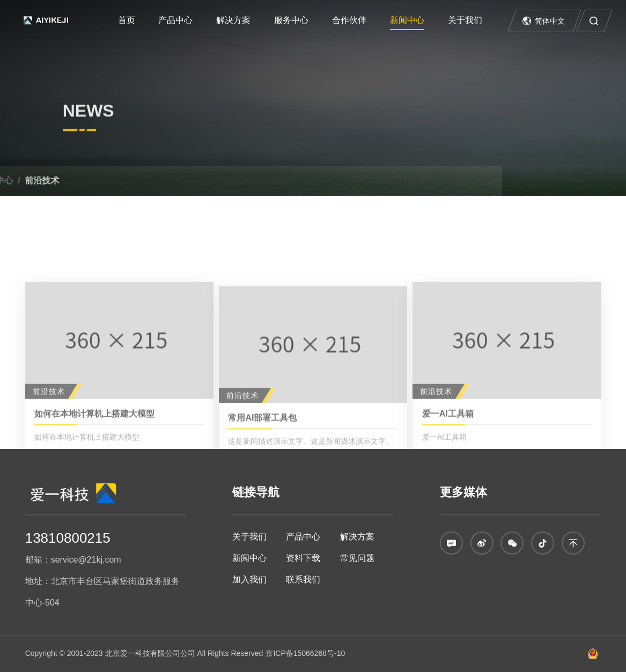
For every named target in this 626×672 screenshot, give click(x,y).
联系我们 (303, 579)
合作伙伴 (349, 20)
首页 (127, 20)
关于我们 (465, 20)
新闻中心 (407, 20)
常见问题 (357, 558)
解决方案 (233, 20)
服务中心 (291, 20)
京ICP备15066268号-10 (305, 653)
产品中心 (175, 20)
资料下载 (303, 558)
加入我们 (249, 579)
